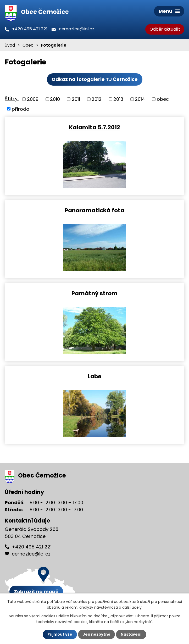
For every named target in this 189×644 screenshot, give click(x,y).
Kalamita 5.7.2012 (94, 127)
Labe (94, 376)
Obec (28, 45)
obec (163, 99)
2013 (118, 99)
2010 (55, 99)
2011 (76, 99)
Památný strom (94, 293)
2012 (97, 99)
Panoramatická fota (94, 210)
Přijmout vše (60, 634)
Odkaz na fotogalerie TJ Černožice (95, 79)
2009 (33, 99)
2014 (140, 99)
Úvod (10, 45)
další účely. (132, 607)
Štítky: (12, 99)
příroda (21, 109)
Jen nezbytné (96, 634)
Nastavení (131, 634)
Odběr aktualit (165, 29)
